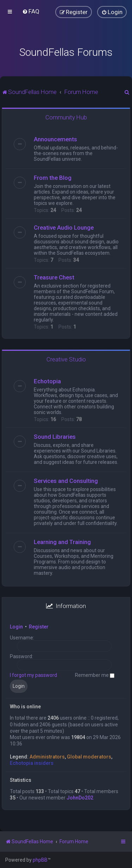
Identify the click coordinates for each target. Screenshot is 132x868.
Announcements (55, 139)
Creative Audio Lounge (64, 228)
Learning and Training (62, 542)
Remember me (95, 675)
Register (39, 627)
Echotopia (47, 381)
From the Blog (53, 178)
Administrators (47, 757)
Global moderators (89, 757)
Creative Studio (66, 359)
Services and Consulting (66, 481)
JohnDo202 (80, 798)
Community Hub (66, 117)
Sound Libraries (55, 437)
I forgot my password (33, 675)
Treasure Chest (54, 277)
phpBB (40, 860)
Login (16, 627)
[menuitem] (31, 11)
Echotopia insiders (32, 763)
